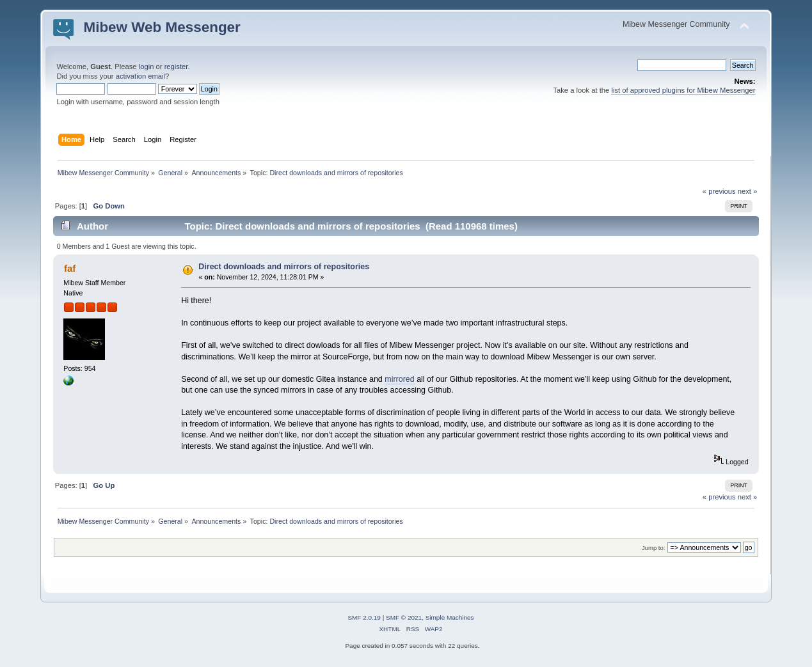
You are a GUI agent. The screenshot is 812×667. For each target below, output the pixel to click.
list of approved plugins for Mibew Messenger (683, 90)
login (147, 67)
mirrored (399, 379)
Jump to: (654, 548)
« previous (719, 191)
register (176, 67)
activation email (140, 76)
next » (748, 191)
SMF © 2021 (404, 617)
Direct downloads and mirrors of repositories (284, 267)
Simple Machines (450, 617)
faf (70, 268)
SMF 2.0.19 (364, 617)
